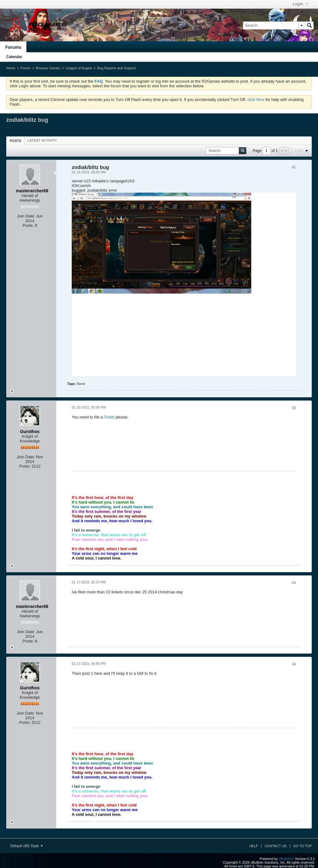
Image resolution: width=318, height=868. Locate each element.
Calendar (14, 57)
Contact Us (276, 846)
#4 (294, 664)
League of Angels (79, 68)
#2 (294, 408)
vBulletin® (286, 859)
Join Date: (26, 216)
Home (11, 68)
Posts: (28, 225)
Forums (13, 47)
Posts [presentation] (15, 141)
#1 (294, 167)
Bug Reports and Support (116, 68)
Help (254, 846)
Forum (25, 68)
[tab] (15, 141)
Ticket (109, 417)
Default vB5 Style (27, 846)
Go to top (302, 846)
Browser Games (48, 68)
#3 (294, 583)
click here (256, 100)
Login (300, 4)
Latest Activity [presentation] (42, 140)
